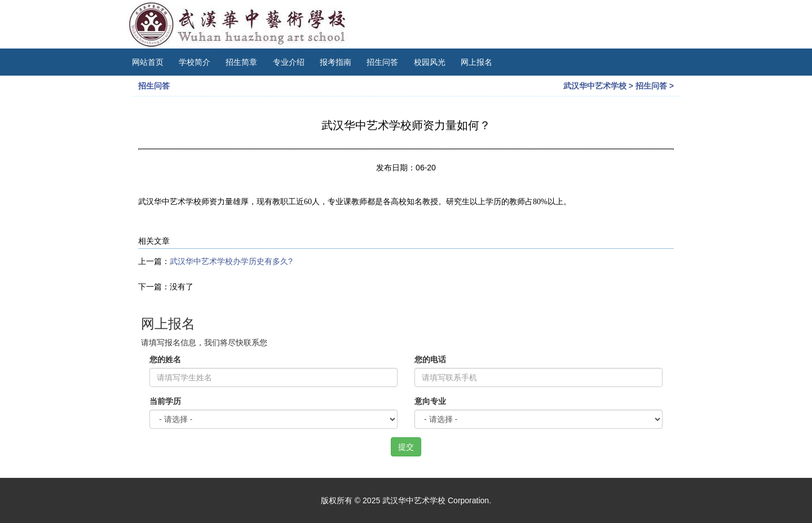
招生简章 (241, 62)
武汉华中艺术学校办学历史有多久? (231, 261)
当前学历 (165, 401)
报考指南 (336, 62)
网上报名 (476, 62)
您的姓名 (165, 359)
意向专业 (430, 401)
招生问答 (382, 62)
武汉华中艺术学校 (595, 86)
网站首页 (148, 62)
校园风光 (430, 62)
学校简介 (195, 62)
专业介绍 (289, 62)
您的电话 (430, 359)
